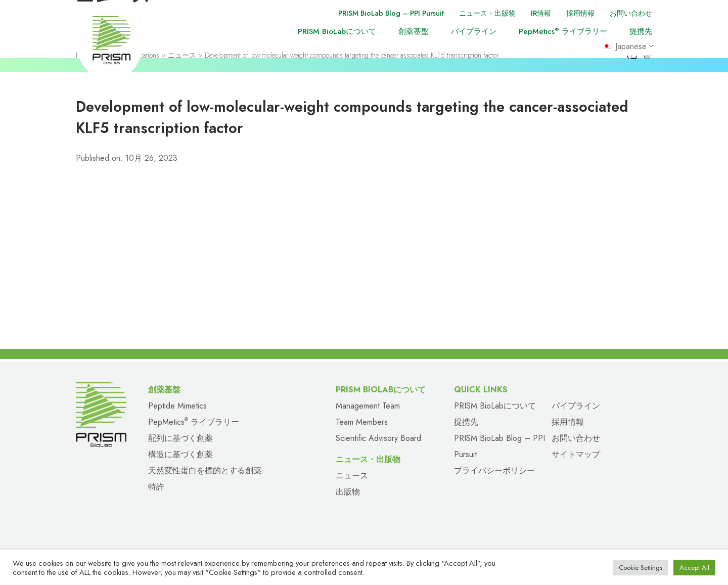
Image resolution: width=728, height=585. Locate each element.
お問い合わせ (629, 13)
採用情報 (576, 13)
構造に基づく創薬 (180, 454)
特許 (156, 487)
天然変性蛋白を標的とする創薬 (205, 470)
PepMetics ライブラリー (563, 31)
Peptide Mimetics (177, 406)
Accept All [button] (694, 568)
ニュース (352, 476)
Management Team (368, 406)
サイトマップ (576, 454)
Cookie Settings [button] (641, 568)
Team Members (362, 422)
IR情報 (535, 13)
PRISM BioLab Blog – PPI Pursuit (377, 13)
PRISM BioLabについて (337, 31)
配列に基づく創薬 (180, 438)
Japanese (626, 47)
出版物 (348, 492)
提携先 (641, 31)
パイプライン (474, 31)
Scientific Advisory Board (378, 438)
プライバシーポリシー (494, 470)
